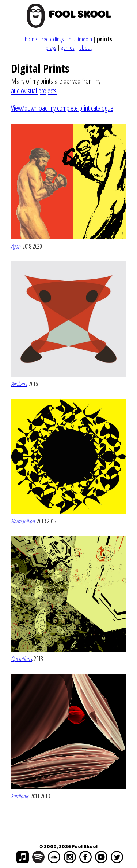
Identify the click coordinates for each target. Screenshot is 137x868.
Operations (21, 659)
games (68, 47)
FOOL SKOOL (80, 15)
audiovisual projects (34, 91)
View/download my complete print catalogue (62, 108)
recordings (53, 39)
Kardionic (20, 796)
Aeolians (19, 384)
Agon (16, 246)
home (31, 39)
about (85, 47)
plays (51, 47)
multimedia (80, 39)
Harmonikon (23, 521)
